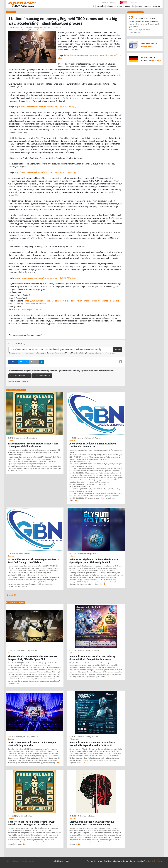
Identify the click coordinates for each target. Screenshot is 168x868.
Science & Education (23, 554)
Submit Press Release (115, 6)
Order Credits (130, 6)
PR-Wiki (105, 2)
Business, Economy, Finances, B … (89, 651)
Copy (118, 349)
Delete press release (20, 376)
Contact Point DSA (129, 861)
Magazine (148, 6)
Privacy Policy (102, 861)
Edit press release (42, 376)
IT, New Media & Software (25, 816)
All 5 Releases (13, 595)
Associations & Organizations (27, 438)
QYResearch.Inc (75, 739)
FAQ (88, 861)
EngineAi (73, 818)
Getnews (25, 30)
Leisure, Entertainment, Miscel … (89, 438)
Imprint (113, 2)
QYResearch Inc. (75, 653)
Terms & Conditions (115, 861)
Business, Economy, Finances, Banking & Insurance (43, 28)
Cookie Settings (157, 861)
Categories (101, 6)
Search (154, 3)
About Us (156, 6)
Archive (139, 6)
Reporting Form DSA (144, 861)
